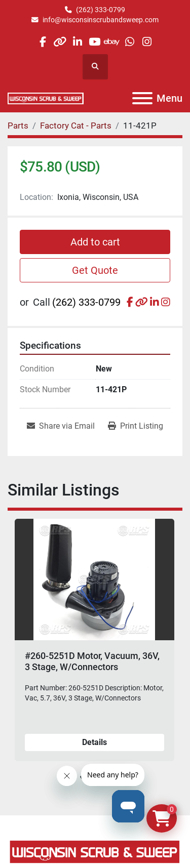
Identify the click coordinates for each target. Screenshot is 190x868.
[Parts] (18, 126)
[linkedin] (77, 42)
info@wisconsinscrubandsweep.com (101, 20)
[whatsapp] (129, 42)
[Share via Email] (61, 426)
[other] (60, 42)
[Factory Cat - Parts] (76, 126)
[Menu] (142, 98)
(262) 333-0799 (101, 10)
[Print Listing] (136, 426)
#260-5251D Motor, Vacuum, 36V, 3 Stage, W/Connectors (92, 661)
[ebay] (112, 42)
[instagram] (147, 42)
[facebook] (42, 42)
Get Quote (95, 270)
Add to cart (95, 242)
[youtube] (94, 42)
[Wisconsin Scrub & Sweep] (95, 851)
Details (94, 742)
